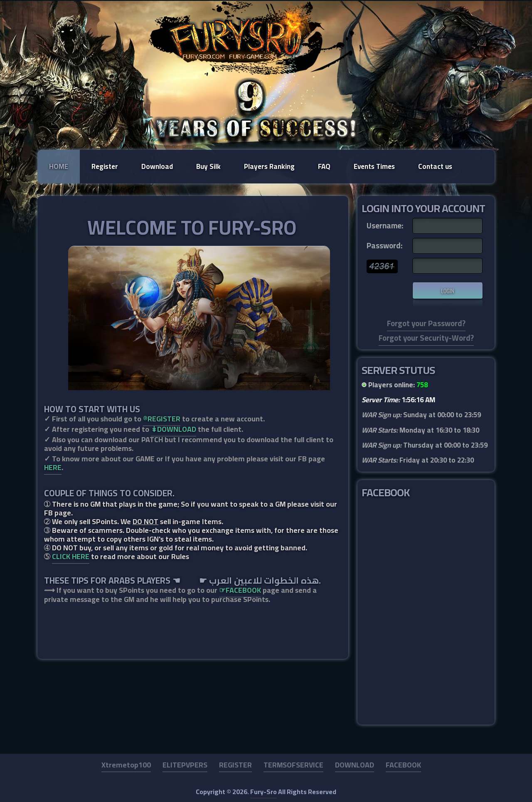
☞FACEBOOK (240, 590)
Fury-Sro (264, 792)
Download (157, 166)
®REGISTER (162, 419)
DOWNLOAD (355, 765)
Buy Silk (208, 166)
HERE (53, 467)
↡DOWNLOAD (174, 429)
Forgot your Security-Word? (426, 338)
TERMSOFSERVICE (293, 765)
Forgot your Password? (426, 323)
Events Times (374, 166)
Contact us (435, 166)
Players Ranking (269, 166)
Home (59, 166)
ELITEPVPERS (185, 765)
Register (105, 166)
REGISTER (235, 765)
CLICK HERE (71, 556)
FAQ (324, 166)
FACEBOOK (403, 765)
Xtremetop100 (126, 765)
